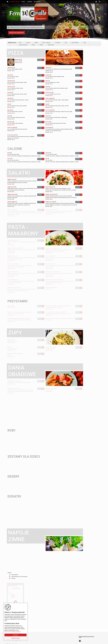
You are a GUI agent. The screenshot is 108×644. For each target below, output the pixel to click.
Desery (34, 45)
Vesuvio (9, 75)
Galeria (30, 2)
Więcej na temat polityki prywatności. (13, 632)
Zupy (67, 43)
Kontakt (37, 2)
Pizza (21, 43)
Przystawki (59, 43)
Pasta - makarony (47, 43)
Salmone (47, 68)
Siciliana (47, 75)
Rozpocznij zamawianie (17, 33)
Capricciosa (10, 87)
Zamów (15, 2)
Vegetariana (10, 81)
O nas (23, 2)
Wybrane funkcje (16, 638)
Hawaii (47, 87)
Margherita (18, 60)
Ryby (86, 43)
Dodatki (42, 45)
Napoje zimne (52, 45)
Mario (46, 81)
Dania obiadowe (76, 43)
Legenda (9, 580)
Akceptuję (15, 635)
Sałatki (37, 43)
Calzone (29, 43)
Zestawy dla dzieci (24, 45)
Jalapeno (10, 68)
